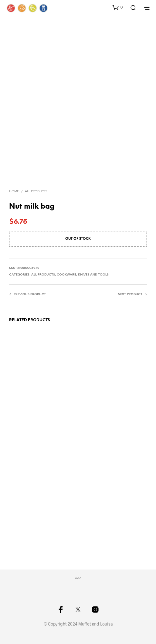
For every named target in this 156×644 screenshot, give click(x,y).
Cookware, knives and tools (83, 275)
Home (14, 192)
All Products (36, 192)
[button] (117, 7)
